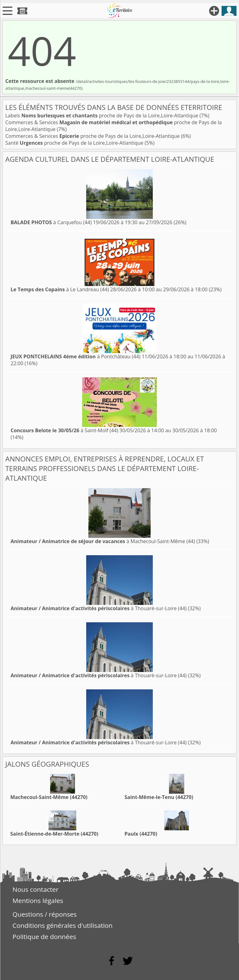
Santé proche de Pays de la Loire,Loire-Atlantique (75, 143)
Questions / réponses (45, 914)
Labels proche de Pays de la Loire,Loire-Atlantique (102, 116)
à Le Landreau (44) (60, 289)
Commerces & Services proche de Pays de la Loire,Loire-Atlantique (93, 136)
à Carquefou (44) (51, 222)
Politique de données (44, 937)
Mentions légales (38, 901)
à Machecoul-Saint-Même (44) (103, 541)
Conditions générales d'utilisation (63, 925)
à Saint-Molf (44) (64, 430)
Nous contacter (35, 889)
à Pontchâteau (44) (75, 356)
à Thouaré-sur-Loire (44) (99, 608)
